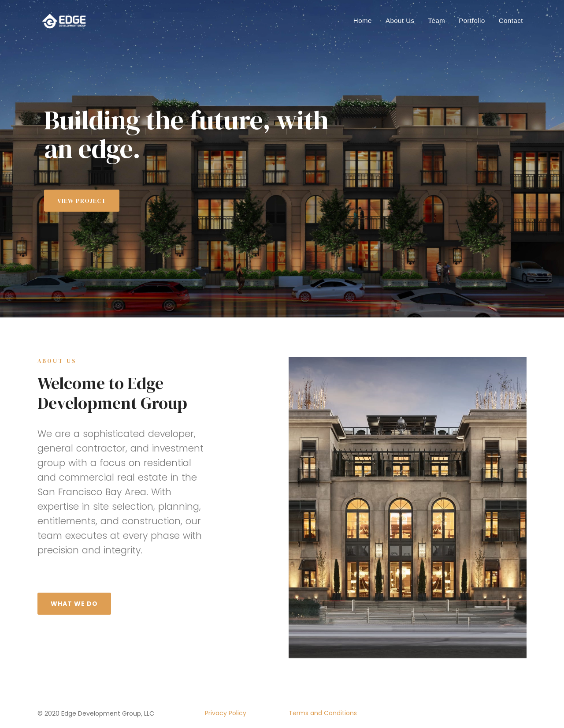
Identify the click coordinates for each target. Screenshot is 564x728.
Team (437, 21)
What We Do (74, 604)
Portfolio (472, 21)
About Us (400, 21)
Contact (511, 21)
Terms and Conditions (323, 713)
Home (363, 21)
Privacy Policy (226, 713)
